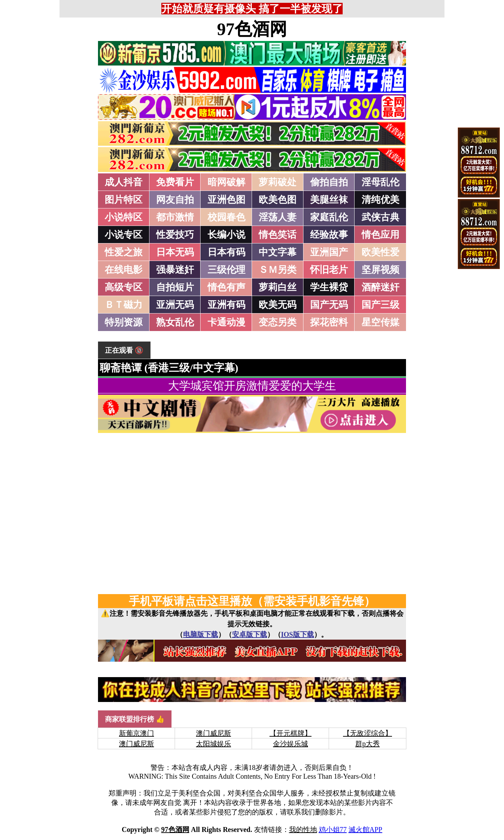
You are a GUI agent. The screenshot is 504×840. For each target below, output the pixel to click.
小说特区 (124, 217)
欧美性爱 (380, 252)
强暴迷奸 (175, 270)
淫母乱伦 (380, 182)
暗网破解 (226, 182)
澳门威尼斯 (213, 733)
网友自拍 (175, 200)
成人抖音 (124, 182)
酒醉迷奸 (380, 287)
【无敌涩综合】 (367, 733)
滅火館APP (366, 829)
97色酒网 (252, 29)
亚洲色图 (226, 200)
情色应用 (380, 235)
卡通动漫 (226, 322)
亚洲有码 (226, 305)
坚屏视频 (380, 270)
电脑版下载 (201, 634)
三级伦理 (226, 270)
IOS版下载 (297, 634)
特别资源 (124, 322)
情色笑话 (278, 235)
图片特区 (124, 200)
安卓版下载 (250, 634)
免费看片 (175, 182)
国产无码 (329, 305)
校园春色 (226, 217)
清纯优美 (380, 200)
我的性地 (303, 829)
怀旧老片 (329, 270)
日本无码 (175, 252)
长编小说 (226, 235)
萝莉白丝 (278, 287)
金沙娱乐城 (290, 744)
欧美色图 (278, 200)
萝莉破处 (278, 182)
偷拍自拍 (329, 182)
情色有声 (226, 287)
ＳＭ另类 (278, 270)
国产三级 (380, 305)
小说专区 (124, 235)
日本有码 (226, 252)
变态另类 (278, 322)
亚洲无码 (175, 305)
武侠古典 (380, 217)
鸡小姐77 (333, 829)
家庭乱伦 (329, 217)
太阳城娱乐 (213, 744)
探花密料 (329, 322)
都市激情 (175, 217)
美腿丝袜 (329, 200)
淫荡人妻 (278, 217)
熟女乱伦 (175, 322)
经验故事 (329, 235)
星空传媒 (380, 322)
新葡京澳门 (136, 733)
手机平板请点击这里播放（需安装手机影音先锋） (252, 601)
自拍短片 (175, 287)
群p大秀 (367, 744)
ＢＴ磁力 (124, 305)
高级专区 (124, 287)
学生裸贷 (329, 287)
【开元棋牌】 (290, 733)
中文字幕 (278, 252)
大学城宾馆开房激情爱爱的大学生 (252, 386)
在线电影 (124, 270)
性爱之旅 (124, 252)
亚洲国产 (329, 252)
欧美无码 (278, 305)
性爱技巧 (175, 235)
